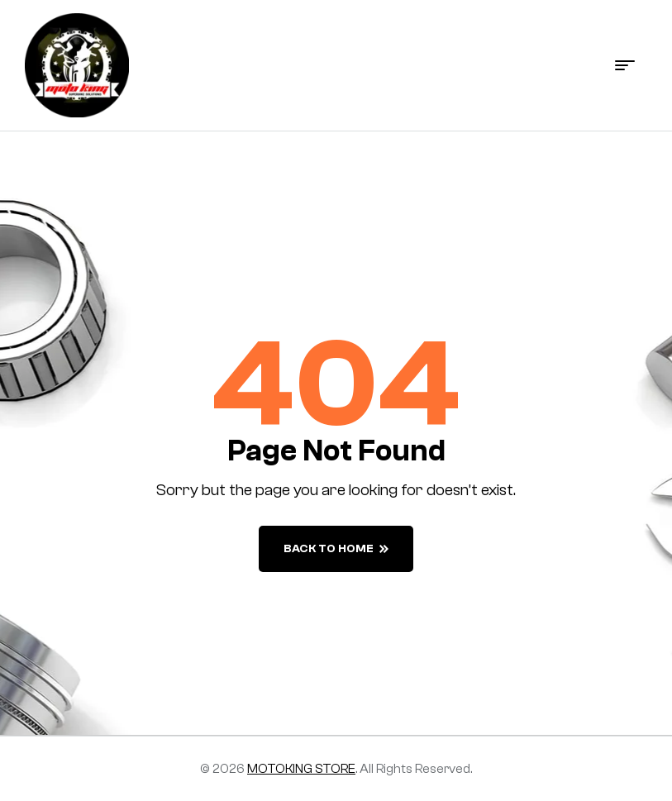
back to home (336, 549)
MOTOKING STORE (301, 769)
